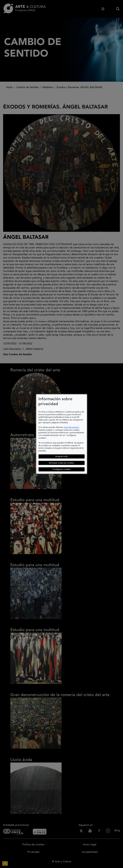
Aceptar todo (62, 456)
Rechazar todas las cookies (62, 463)
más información (71, 427)
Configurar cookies (69, 469)
